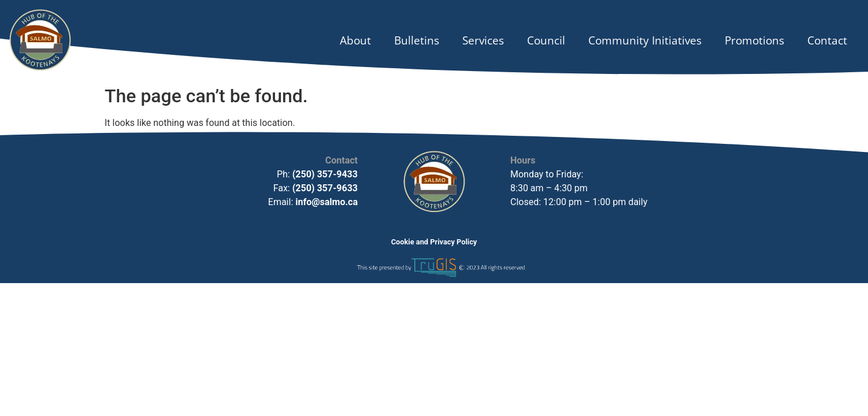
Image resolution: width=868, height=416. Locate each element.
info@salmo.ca (327, 202)
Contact (827, 40)
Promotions (754, 40)
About (355, 40)
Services (483, 40)
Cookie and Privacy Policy (434, 242)
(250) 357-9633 (324, 188)
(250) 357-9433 (325, 174)
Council (546, 40)
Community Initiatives (645, 40)
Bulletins (417, 40)
